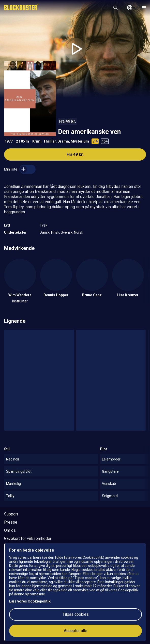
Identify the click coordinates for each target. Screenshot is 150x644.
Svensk (67, 232)
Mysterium (80, 141)
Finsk (55, 232)
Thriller (49, 141)
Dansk (45, 232)
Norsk (79, 232)
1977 (9, 141)
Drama (63, 141)
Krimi (37, 141)
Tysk (43, 225)
